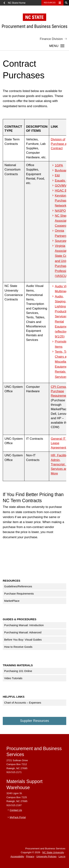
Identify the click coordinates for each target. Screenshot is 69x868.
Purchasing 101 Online (18, 671)
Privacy (30, 856)
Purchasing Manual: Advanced (23, 632)
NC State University (53, 853)
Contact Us (16, 810)
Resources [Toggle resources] (50, 3)
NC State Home (17, 3)
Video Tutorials (13, 678)
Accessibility (17, 856)
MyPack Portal (18, 817)
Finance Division (51, 39)
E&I (57, 175)
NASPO (60, 211)
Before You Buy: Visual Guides (23, 640)
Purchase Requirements (19, 594)
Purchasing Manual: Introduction (24, 625)
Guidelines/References (18, 586)
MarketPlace (12, 601)
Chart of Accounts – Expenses (23, 703)
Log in (62, 856)
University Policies (46, 856)
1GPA (59, 165)
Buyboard (62, 170)
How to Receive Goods (18, 647)
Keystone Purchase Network (61, 201)
